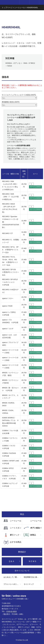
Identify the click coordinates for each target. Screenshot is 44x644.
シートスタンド (16, 529)
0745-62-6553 (12, 611)
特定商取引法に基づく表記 (33, 577)
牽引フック (15, 535)
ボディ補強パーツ (36, 529)
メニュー (42, 2)
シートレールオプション (36, 522)
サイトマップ (29, 584)
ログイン (24, 2)
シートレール (16, 521)
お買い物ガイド (22, 506)
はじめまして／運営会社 (13, 577)
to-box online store (9, 3)
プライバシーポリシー (12, 584)
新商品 (33, 535)
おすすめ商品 (16, 542)
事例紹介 (22, 552)
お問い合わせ (22, 496)
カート (34, 2)
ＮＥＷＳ (33, 561)
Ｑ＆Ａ (11, 561)
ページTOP (40, 594)
